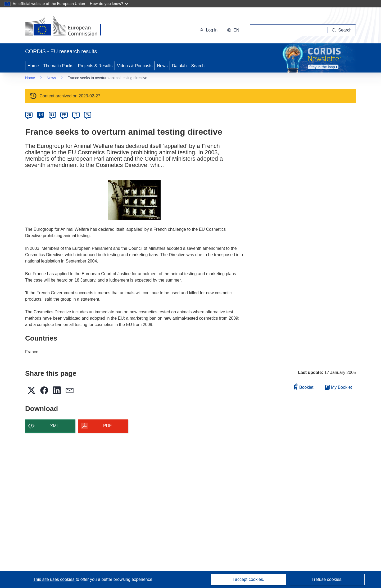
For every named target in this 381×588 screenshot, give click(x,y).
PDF (107, 426)
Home (33, 66)
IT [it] (76, 115)
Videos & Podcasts (135, 66)
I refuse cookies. (327, 579)
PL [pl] (88, 115)
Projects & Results (95, 66)
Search (198, 66)
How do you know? (109, 4)
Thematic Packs (58, 66)
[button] (233, 30)
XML (55, 426)
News (162, 66)
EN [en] (41, 115)
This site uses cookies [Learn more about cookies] (54, 579)
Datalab (179, 66)
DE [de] (29, 115)
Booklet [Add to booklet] (304, 386)
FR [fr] (64, 115)
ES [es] (52, 115)
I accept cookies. (248, 579)
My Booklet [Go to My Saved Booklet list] (339, 387)
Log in (208, 30)
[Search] (342, 30)
